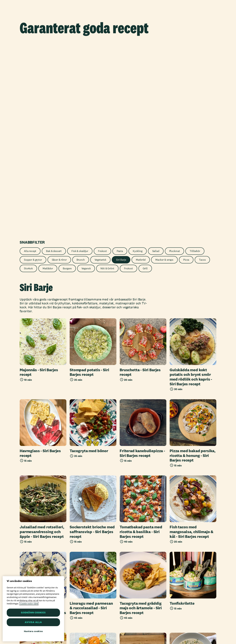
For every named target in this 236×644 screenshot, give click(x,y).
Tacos (202, 64)
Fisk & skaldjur (80, 56)
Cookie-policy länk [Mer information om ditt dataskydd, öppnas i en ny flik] (29, 604)
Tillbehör (195, 56)
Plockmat (175, 56)
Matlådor (48, 73)
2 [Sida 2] (123, 521)
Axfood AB (82, 630)
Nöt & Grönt (107, 73)
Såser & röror (59, 64)
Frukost (102, 56)
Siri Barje (121, 64)
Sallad (156, 56)
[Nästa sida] (132, 521)
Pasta (120, 56)
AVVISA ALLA (33, 622)
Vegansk (86, 73)
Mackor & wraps (164, 64)
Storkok (28, 73)
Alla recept (30, 56)
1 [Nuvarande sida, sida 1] (113, 521)
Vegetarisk (100, 64)
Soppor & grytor (33, 64)
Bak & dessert (54, 56)
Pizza (186, 64)
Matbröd (141, 64)
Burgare (67, 73)
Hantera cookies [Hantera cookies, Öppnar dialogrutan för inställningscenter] (33, 631)
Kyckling (138, 56)
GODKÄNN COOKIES (33, 612)
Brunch (81, 64)
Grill (145, 73)
